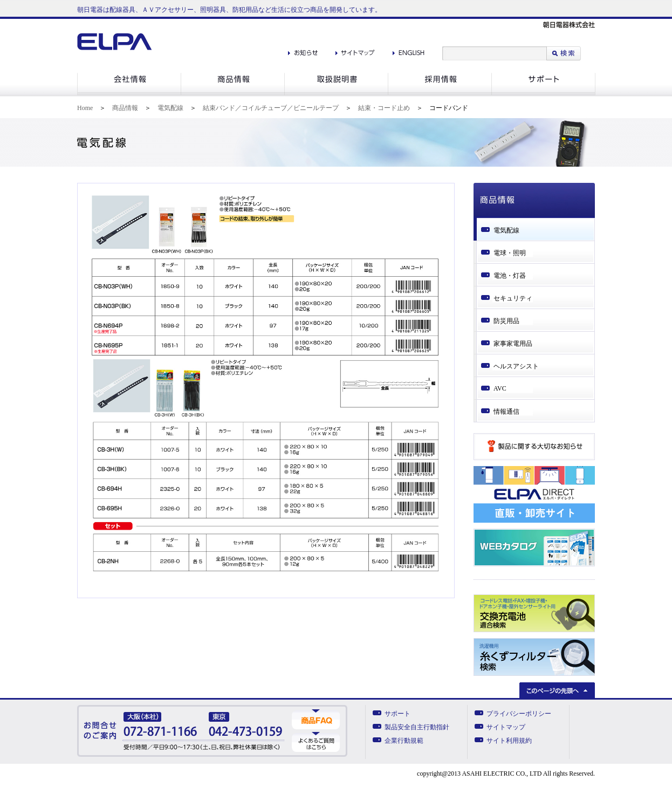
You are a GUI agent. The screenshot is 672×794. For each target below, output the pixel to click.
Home (85, 108)
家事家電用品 (513, 344)
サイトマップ (506, 727)
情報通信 (506, 412)
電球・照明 (510, 253)
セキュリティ (513, 298)
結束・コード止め (384, 108)
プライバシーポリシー (519, 714)
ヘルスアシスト (516, 366)
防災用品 (506, 321)
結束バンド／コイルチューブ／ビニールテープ (271, 108)
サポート (397, 714)
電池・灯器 (510, 276)
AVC (500, 388)
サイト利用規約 (509, 741)
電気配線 (170, 108)
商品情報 (125, 108)
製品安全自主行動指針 (417, 727)
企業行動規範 (404, 741)
